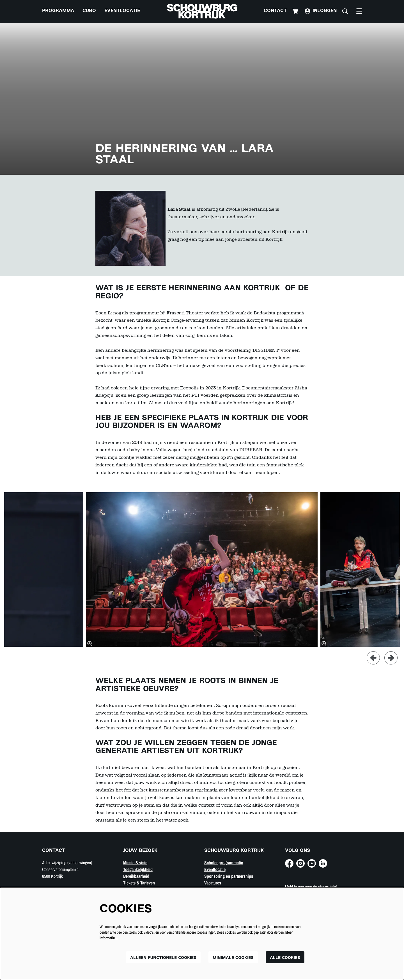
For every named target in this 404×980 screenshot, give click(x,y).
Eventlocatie (215, 869)
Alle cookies (285, 958)
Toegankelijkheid (138, 869)
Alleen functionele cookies (163, 958)
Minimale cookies (233, 958)
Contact (275, 11)
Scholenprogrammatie (224, 863)
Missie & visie (135, 863)
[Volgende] (391, 658)
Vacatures (213, 883)
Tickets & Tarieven (139, 883)
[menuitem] (58, 11)
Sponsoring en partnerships (229, 876)
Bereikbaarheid (136, 876)
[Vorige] (373, 658)
